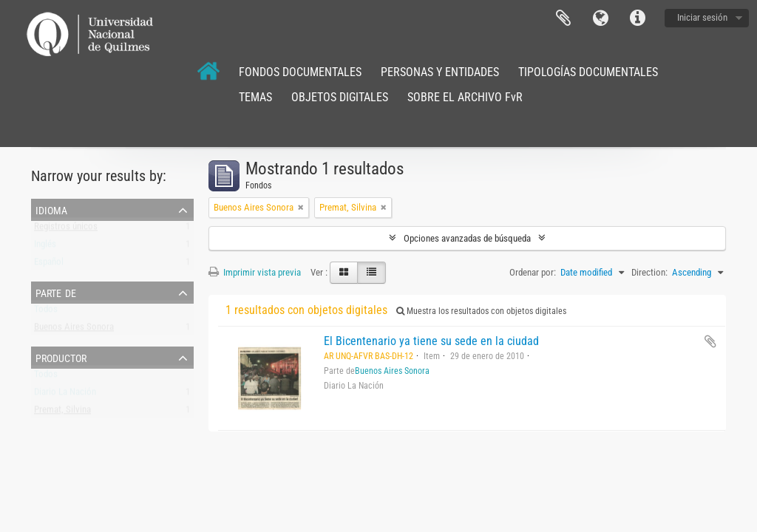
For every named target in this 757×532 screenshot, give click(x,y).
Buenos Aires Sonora (74, 330)
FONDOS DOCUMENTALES (300, 72)
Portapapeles (563, 18)
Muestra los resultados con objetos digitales (481, 311)
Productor (61, 357)
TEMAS (255, 97)
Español (49, 265)
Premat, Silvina (62, 413)
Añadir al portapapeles (710, 341)
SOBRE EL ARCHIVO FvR (465, 97)
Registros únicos (66, 229)
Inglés (45, 247)
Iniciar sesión (702, 17)
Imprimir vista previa (255, 272)
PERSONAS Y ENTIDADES (440, 72)
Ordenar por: (533, 272)
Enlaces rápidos (637, 18)
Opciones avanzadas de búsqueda (467, 238)
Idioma (600, 18)
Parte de (56, 292)
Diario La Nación (65, 395)
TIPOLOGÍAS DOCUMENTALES (588, 72)
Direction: (649, 272)
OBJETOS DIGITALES (340, 97)
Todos (46, 312)
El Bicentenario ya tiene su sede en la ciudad (431, 341)
